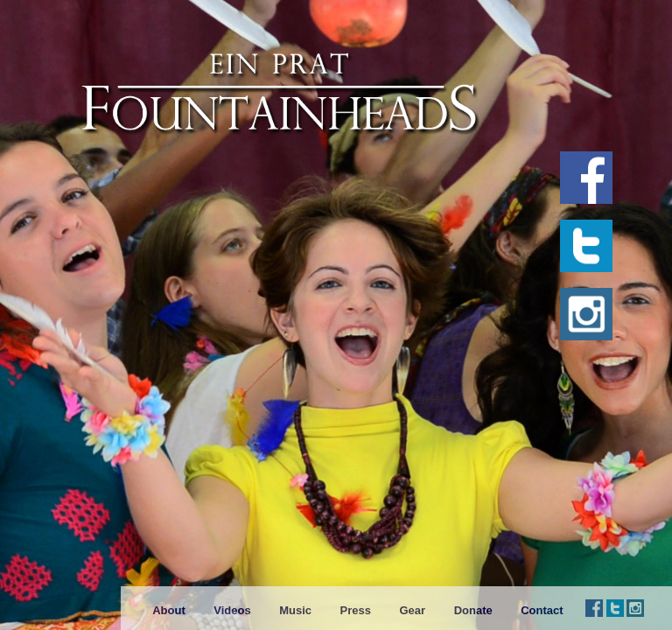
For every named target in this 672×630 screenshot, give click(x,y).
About (169, 610)
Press (356, 610)
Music (295, 610)
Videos (232, 610)
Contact (542, 610)
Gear (412, 610)
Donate (473, 610)
